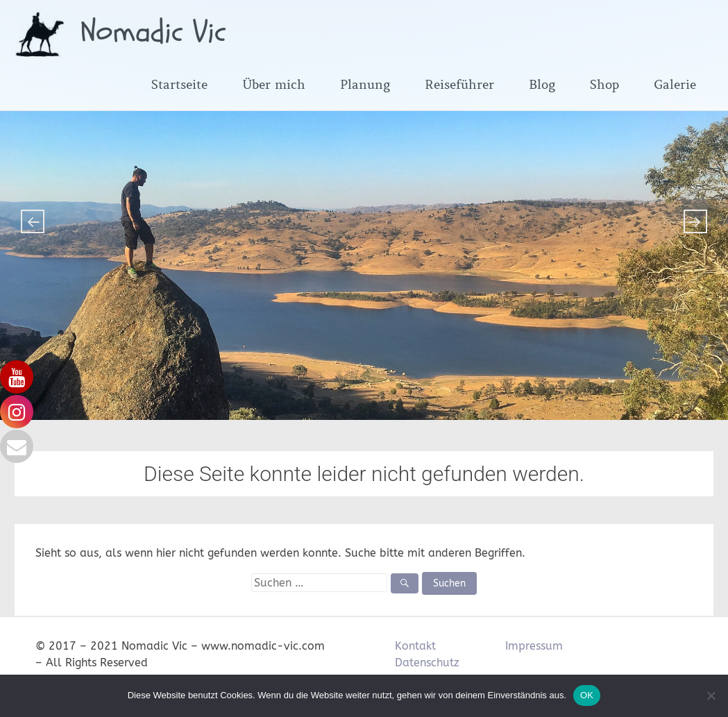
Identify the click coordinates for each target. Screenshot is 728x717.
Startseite (179, 85)
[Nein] (711, 695)
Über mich (274, 85)
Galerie (675, 85)
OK (587, 695)
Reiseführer (459, 85)
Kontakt (415, 646)
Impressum (534, 646)
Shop (604, 85)
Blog (542, 85)
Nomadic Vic (153, 32)
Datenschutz (427, 663)
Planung (365, 85)
